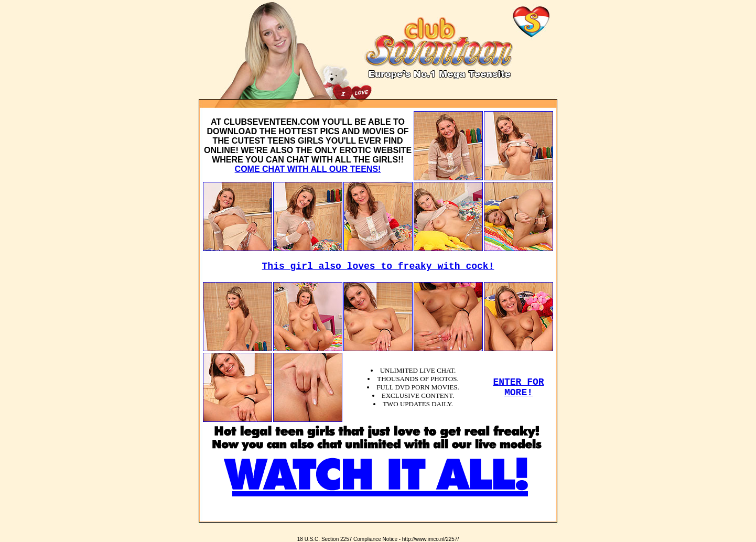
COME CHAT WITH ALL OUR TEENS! (308, 169)
